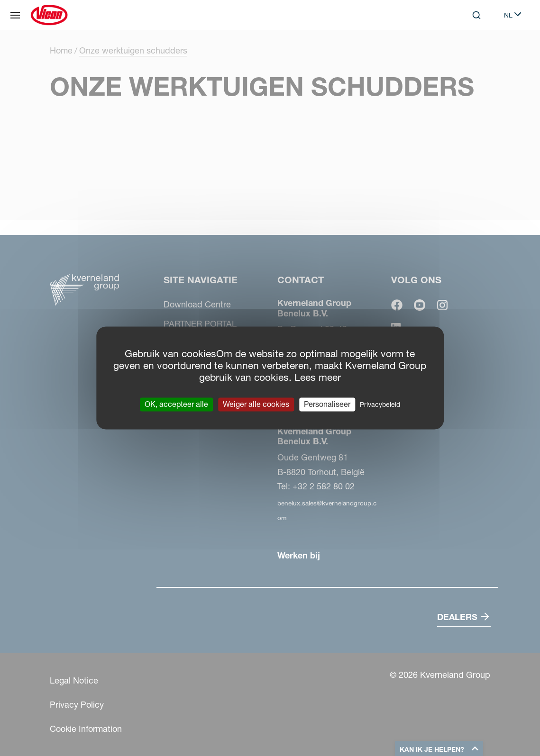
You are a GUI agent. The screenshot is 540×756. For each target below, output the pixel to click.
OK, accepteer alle (176, 404)
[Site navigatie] (15, 15)
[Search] (476, 15)
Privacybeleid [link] (380, 405)
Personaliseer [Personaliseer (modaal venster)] (327, 404)
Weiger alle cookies (256, 404)
